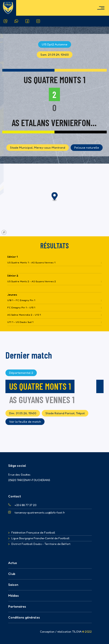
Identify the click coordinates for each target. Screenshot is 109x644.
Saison (13, 585)
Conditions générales (24, 617)
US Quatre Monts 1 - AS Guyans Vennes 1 (31, 263)
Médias (14, 595)
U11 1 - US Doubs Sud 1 (20, 322)
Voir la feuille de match (25, 422)
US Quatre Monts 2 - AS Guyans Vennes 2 (32, 281)
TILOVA (77, 632)
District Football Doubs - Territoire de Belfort (41, 544)
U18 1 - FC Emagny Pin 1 (21, 300)
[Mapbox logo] (4, 232)
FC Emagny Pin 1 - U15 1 (21, 308)
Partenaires (17, 606)
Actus (13, 563)
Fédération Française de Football (33, 533)
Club (12, 574)
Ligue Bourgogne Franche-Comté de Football (40, 538)
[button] (55, 197)
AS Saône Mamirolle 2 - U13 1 (24, 315)
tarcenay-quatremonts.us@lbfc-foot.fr (40, 513)
